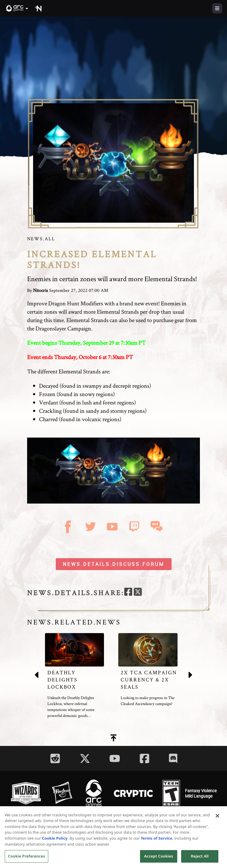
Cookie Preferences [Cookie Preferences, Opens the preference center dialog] (27, 858)
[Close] (217, 818)
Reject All (200, 858)
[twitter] (138, 593)
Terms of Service (157, 841)
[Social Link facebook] (144, 758)
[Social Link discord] (173, 758)
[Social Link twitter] (85, 758)
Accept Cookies (159, 858)
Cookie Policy (55, 841)
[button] (17, 8)
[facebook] (128, 593)
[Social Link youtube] (115, 758)
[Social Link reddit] (55, 758)
